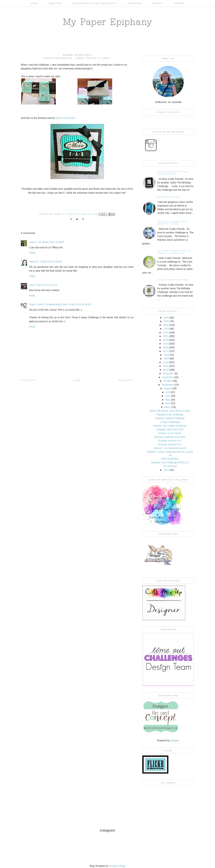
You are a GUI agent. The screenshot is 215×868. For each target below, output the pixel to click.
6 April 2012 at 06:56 (80, 304)
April (168, 403)
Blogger (175, 740)
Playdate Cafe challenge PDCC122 (170, 462)
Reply (32, 253)
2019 (165, 344)
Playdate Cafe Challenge (170, 415)
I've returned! (170, 466)
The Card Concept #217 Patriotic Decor (172, 223)
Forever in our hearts (170, 433)
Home (34, 3)
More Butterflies (170, 459)
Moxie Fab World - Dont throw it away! (170, 411)
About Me (55, 3)
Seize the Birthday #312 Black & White (173, 173)
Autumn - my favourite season (170, 448)
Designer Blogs (117, 866)
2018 (165, 347)
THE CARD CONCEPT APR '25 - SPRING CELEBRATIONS (175, 252)
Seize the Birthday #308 (173, 280)
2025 (166, 321)
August (168, 388)
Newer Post (126, 380)
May (168, 400)
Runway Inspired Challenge (170, 418)
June (168, 396)
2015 (166, 359)
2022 (165, 332)
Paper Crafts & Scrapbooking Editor (48, 304)
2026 (166, 318)
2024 (165, 325)
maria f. (33, 242)
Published (135, 3)
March (168, 407)
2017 (165, 351)
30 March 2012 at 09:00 (51, 242)
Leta (31, 285)
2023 (166, 329)
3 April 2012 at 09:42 (51, 262)
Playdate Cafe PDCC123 (170, 429)
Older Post (28, 380)
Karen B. (34, 262)
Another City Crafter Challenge (170, 426)
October (168, 381)
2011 (166, 470)
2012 (165, 370)
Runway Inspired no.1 (170, 444)
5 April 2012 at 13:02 (46, 285)
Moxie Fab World (65, 118)
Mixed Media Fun (168, 197)
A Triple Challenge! (170, 422)
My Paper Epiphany (108, 22)
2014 (165, 362)
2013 (165, 366)
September (168, 385)
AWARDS (179, 3)
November (168, 377)
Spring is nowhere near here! (170, 437)
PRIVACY (158, 3)
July (168, 392)
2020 (165, 340)
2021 (165, 336)
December (168, 373)
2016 (166, 355)
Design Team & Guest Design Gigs (95, 3)
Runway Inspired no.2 (170, 441)
